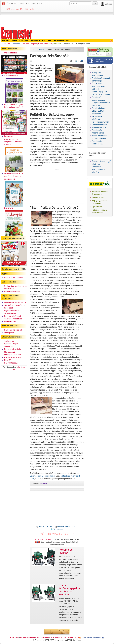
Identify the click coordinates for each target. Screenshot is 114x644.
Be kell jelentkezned (42, 539)
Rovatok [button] (24, 3)
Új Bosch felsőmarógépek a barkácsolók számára (101, 92)
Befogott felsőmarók (13, 316)
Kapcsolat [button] (37, 3)
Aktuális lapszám (10, 41)
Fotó (49, 41)
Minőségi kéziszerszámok (15, 302)
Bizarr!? (8, 360)
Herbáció (57, 44)
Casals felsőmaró (99, 125)
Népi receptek (98, 197)
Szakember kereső (61, 41)
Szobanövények (11, 75)
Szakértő (25, 44)
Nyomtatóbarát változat (66, 526)
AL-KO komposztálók (13, 319)
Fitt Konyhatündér (82, 44)
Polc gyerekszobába (13, 349)
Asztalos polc (10, 341)
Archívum (24, 41)
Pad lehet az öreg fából (14, 330)
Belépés (108, 4)
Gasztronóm (68, 44)
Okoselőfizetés (11, 53)
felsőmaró (44, 484)
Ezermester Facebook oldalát (42, 476)
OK (95, 3)
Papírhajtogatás (11, 363)
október (41, 49)
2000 (34, 49)
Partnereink (68, 637)
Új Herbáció (97, 207)
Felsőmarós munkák (100, 122)
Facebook (16, 44)
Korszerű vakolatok (12, 291)
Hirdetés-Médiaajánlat (30, 637)
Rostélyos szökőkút (12, 357)
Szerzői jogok (56, 637)
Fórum (42, 41)
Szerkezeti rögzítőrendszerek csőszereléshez (12, 311)
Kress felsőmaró (99, 127)
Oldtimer (34, 41)
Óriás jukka (9, 333)
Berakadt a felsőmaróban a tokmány (98, 169)
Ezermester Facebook (93, 637)
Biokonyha (9, 208)
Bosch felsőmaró (99, 108)
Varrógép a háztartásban (15, 305)
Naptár (34, 44)
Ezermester (12, 3)
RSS (78, 637)
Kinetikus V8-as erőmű (14, 278)
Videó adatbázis (45, 44)
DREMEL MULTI (11, 322)
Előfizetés (6, 44)
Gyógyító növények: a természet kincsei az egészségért (14, 176)
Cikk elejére (57, 529)
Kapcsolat (14, 637)
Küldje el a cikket (45, 526)
